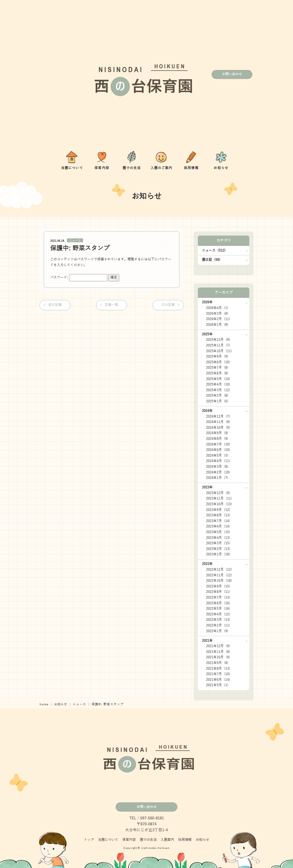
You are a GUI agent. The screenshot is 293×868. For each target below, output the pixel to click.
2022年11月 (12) (219, 575)
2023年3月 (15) (218, 543)
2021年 (207, 641)
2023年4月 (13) (218, 538)
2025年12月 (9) (218, 340)
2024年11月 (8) (218, 422)
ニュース (75, 240)
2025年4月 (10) (218, 384)
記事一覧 (111, 305)
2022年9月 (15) (218, 586)
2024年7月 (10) (218, 444)
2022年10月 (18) (219, 581)
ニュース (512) (214, 251)
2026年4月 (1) (217, 308)
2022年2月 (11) (218, 625)
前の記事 (55, 305)
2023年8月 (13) (218, 515)
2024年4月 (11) (218, 461)
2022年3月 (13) (218, 620)
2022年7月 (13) (218, 598)
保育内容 (129, 840)
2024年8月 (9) (217, 439)
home (45, 704)
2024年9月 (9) (217, 433)
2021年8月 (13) (218, 669)
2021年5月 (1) (217, 685)
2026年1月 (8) (217, 325)
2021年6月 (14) (218, 680)
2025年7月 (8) (217, 368)
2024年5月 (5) (217, 456)
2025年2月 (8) (217, 396)
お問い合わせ (232, 74)
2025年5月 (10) (218, 379)
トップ (89, 840)
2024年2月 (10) (218, 472)
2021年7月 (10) (218, 674)
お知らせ (61, 704)
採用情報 (185, 840)
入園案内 (167, 840)
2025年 (207, 334)
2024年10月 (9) (218, 428)
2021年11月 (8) (218, 652)
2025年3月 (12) (218, 390)
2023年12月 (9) (218, 493)
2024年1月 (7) (217, 478)
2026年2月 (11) (218, 319)
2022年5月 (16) (218, 609)
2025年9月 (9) (217, 357)
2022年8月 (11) (218, 592)
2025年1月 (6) (217, 401)
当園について (108, 840)
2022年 (207, 564)
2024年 (207, 411)
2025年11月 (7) (218, 345)
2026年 (207, 302)
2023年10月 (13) (219, 504)
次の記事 (168, 305)
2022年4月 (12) (218, 614)
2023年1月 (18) (218, 554)
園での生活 (148, 840)
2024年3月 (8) (217, 467)
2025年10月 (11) (219, 351)
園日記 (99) (211, 260)
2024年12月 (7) (218, 417)
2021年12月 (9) (218, 646)
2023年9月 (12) (218, 510)
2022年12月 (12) (219, 570)
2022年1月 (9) (217, 631)
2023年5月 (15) (218, 532)
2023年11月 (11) (219, 499)
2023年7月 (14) (218, 521)
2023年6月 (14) (218, 526)
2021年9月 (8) (217, 663)
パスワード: (79, 277)
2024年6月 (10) (218, 450)
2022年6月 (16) (218, 603)
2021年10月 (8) (218, 657)
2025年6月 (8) (217, 373)
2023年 (207, 487)
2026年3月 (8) (217, 314)
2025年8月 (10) (218, 362)
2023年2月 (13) (218, 549)
